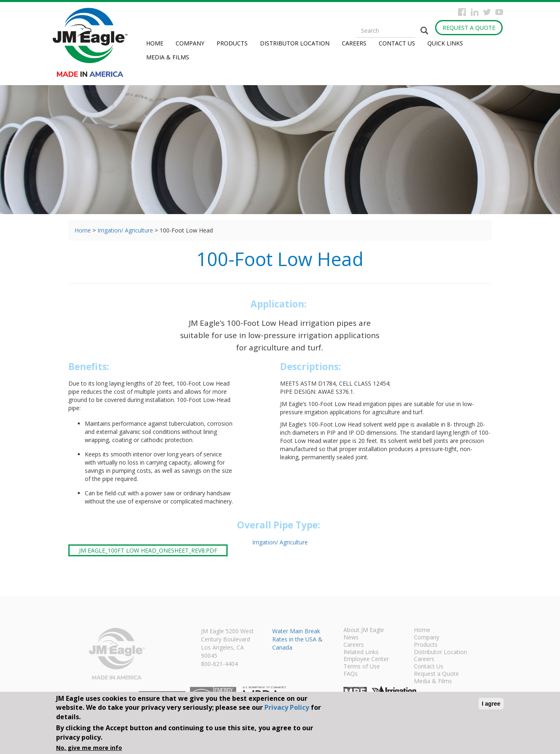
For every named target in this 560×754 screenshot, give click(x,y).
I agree (491, 704)
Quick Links (445, 43)
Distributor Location (295, 43)
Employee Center (366, 659)
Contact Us (397, 43)
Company (190, 43)
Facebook (462, 12)
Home (155, 43)
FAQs (351, 674)
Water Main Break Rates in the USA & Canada (297, 639)
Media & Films (168, 57)
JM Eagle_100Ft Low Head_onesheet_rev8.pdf (148, 550)
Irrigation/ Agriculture (125, 230)
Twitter (487, 12)
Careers (354, 43)
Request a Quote (469, 28)
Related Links (361, 652)
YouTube (499, 12)
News (351, 638)
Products (232, 43)
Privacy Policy (287, 707)
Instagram (475, 12)
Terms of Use (362, 667)
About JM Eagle (364, 630)
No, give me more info (89, 748)
